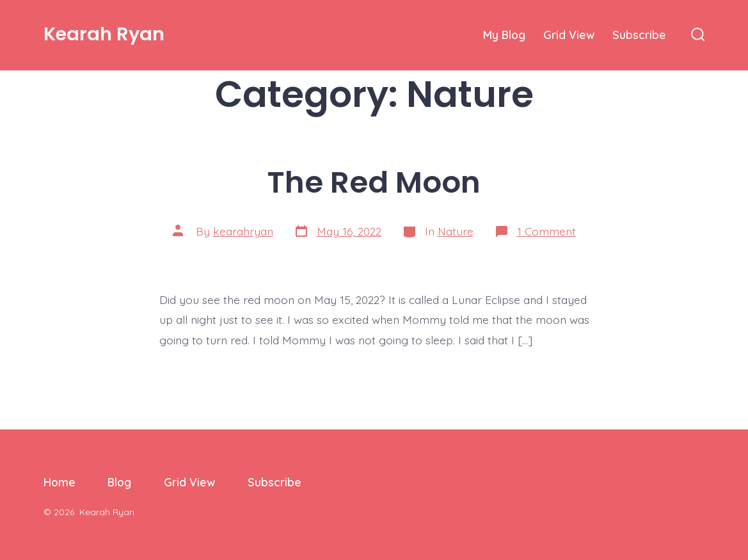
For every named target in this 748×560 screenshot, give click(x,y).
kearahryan (243, 231)
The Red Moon (374, 182)
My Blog (504, 35)
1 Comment (546, 231)
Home (60, 482)
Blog (119, 482)
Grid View (569, 35)
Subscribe (639, 35)
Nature (456, 231)
